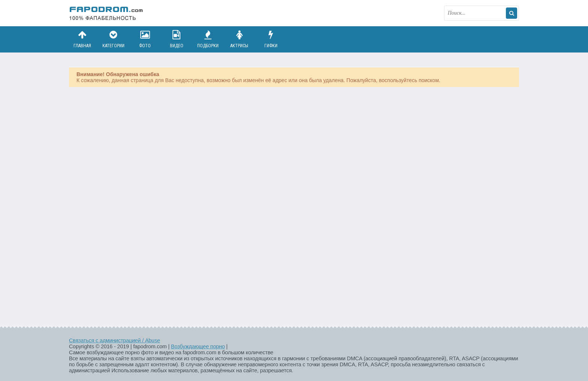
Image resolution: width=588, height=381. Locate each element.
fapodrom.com (106, 13)
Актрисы (239, 39)
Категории (114, 39)
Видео (177, 39)
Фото (145, 39)
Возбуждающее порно (198, 346)
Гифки (271, 39)
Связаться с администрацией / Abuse (115, 340)
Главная (82, 39)
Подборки (208, 39)
